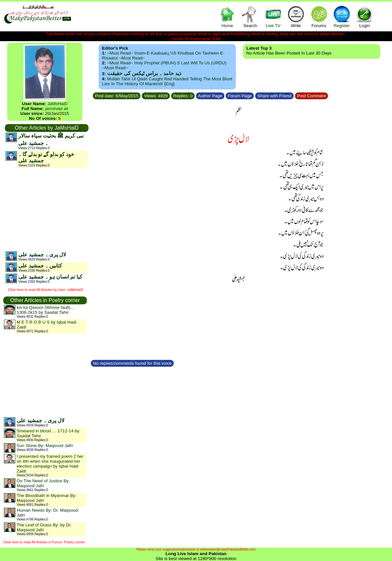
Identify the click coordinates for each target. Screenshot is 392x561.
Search (250, 16)
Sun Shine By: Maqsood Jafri (45, 446)
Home (227, 16)
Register (342, 16)
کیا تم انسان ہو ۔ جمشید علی (50, 277)
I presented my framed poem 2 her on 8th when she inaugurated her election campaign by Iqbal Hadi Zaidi (50, 464)
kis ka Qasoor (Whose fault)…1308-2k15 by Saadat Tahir (46, 310)
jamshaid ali (57, 109)
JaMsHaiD (57, 104)
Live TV (273, 16)
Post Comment (312, 96)
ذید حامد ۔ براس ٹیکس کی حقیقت (144, 73)
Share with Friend (274, 96)
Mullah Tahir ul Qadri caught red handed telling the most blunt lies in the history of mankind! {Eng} (167, 81)
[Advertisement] (46, 209)
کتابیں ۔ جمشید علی (40, 266)
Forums (319, 16)
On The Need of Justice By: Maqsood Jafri (43, 483)
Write (296, 16)
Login (365, 16)
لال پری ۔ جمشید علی (42, 255)
